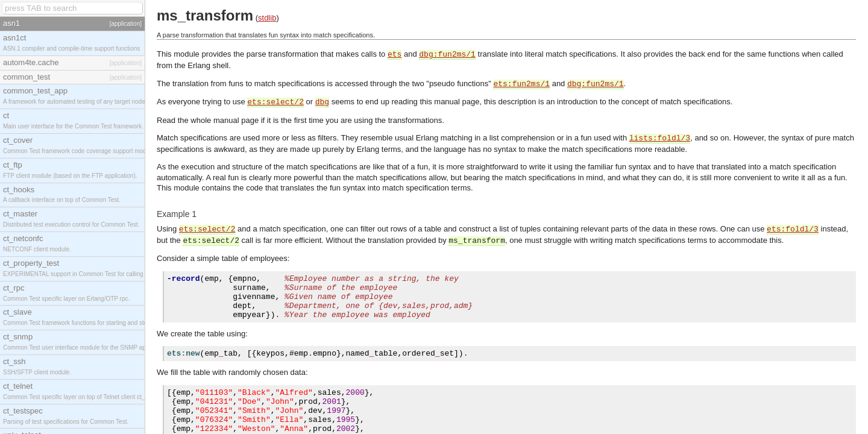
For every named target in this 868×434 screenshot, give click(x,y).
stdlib (267, 18)
